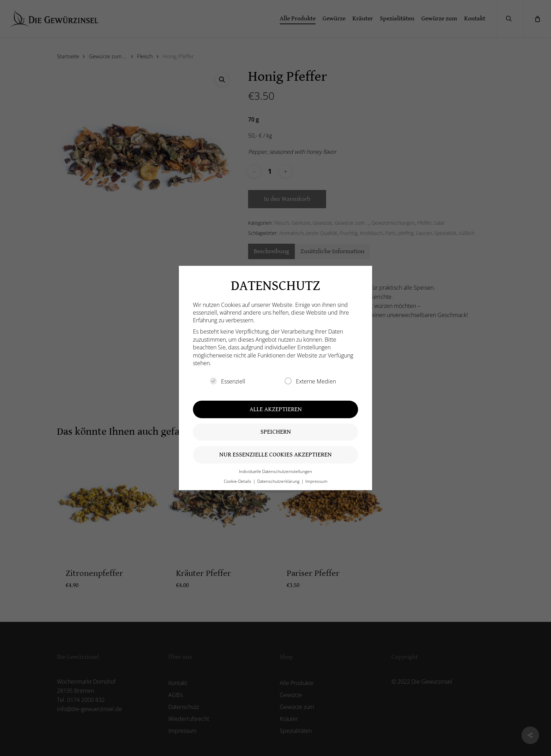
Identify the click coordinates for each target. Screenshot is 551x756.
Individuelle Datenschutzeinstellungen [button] (275, 471)
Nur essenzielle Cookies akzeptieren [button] (275, 455)
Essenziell (228, 381)
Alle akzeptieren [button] (276, 409)
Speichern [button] (276, 432)
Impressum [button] (316, 481)
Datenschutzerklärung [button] (279, 481)
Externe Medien (310, 381)
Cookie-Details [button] (238, 481)
